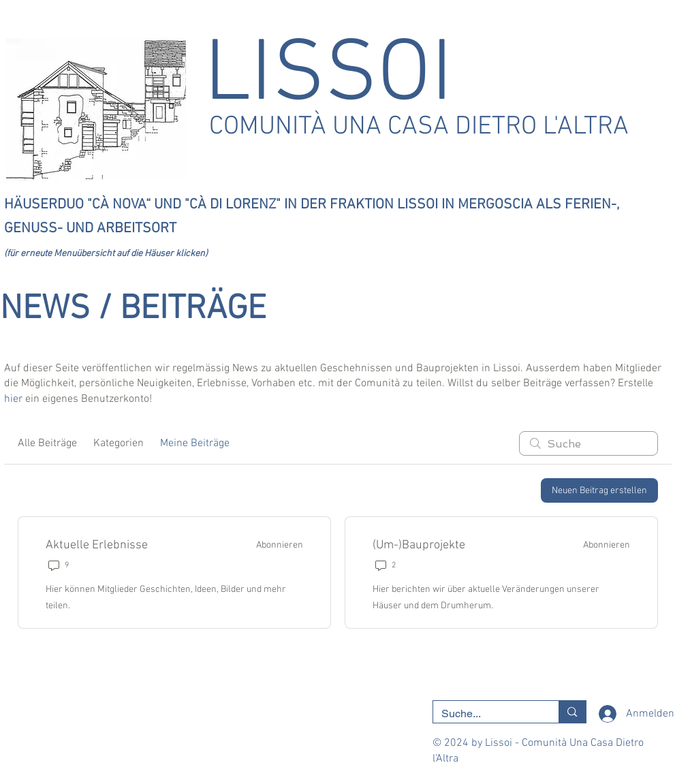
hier (13, 399)
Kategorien (119, 443)
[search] (588, 443)
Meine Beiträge (195, 443)
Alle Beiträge (47, 443)
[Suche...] (486, 714)
